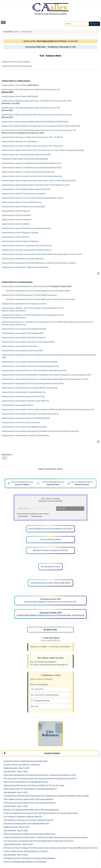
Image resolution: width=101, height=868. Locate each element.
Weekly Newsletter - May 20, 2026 (16, 827)
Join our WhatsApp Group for (22, 483)
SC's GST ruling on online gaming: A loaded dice (22, 765)
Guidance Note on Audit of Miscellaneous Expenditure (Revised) (26, 228)
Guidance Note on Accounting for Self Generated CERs (23, 333)
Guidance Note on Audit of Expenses (16, 211)
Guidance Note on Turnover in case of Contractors (21, 423)
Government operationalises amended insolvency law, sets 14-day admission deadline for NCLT (40, 775)
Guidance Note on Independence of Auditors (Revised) (23, 259)
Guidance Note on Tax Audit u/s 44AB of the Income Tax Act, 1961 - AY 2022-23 (32, 137)
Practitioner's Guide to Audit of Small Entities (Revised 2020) (25, 159)
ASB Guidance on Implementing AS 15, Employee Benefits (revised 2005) (30, 388)
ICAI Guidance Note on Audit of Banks (50, 583)
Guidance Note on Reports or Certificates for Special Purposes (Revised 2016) (32, 168)
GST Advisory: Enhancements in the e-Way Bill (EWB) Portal (26, 824)
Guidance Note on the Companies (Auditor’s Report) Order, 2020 (26, 155)
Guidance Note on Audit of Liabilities (16, 224)
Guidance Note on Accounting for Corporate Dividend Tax (24, 392)
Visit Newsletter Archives (50, 567)
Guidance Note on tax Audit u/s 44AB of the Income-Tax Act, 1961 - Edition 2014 (32, 146)
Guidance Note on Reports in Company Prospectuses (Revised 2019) (28, 172)
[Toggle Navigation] (3, 22)
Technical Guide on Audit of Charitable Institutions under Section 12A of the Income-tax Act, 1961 (39, 130)
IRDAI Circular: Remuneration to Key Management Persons (26, 782)
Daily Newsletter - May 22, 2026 (16, 806)
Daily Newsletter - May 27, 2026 (16, 772)
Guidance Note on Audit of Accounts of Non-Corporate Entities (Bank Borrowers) (33, 198)
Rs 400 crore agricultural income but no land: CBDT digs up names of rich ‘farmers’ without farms (41, 813)
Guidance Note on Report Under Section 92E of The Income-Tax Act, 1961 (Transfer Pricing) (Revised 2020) (43, 150)
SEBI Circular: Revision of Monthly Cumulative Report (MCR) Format (29, 834)
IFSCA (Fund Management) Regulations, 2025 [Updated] (25, 862)
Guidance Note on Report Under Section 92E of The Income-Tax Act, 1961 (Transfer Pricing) (37, 115)
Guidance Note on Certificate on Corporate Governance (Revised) (27, 246)
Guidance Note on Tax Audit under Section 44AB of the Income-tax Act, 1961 (31, 90)
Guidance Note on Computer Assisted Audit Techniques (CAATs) (26, 250)
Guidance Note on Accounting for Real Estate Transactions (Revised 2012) (30, 414)
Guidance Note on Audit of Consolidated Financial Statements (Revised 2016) (31, 163)
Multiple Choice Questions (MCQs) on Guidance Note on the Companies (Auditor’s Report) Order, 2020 (41, 126)
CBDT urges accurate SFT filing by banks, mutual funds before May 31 (30, 789)
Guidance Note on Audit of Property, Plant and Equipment (24, 194)
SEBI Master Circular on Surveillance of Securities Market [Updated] (29, 858)
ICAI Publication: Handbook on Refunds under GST (23, 817)
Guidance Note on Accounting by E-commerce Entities (22, 351)
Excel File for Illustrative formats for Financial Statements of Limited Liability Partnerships (40, 299)
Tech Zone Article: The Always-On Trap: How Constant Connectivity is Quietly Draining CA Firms (40, 779)
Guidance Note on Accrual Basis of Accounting (20, 346)
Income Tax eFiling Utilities (50, 540)
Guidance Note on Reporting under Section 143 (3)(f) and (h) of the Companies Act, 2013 (36, 185)
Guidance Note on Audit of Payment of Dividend (20, 233)
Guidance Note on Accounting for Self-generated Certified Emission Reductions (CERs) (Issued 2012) (40, 431)
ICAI (5, 458)
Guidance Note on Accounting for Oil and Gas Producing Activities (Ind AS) (30, 366)
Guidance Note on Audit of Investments (17, 220)
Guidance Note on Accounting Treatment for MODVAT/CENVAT (26, 418)
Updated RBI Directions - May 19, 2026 (18, 844)
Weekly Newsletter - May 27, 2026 (16, 768)
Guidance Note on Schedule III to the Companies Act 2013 (24, 304)
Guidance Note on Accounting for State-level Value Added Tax (25, 401)
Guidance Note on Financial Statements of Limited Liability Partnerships (29, 295)
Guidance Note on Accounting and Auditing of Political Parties (25, 436)
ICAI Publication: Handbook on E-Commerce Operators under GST (29, 820)
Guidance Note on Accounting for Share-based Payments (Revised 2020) (29, 362)
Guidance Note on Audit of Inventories (16, 215)
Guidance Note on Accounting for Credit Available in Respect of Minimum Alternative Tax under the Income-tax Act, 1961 (48, 410)
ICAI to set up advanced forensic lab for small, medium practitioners (30, 803)
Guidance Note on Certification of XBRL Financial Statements (25, 267)
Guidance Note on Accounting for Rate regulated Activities (24, 329)
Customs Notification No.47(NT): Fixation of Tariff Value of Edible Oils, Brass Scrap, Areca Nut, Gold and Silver (46, 837)
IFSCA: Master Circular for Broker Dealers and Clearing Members (28, 799)
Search (94, 24)
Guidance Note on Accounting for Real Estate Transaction (24, 338)
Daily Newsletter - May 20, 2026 (16, 831)
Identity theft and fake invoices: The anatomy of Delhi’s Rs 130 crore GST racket (34, 785)
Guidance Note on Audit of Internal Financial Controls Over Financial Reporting (32, 176)
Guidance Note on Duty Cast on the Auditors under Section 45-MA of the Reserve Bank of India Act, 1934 (42, 254)
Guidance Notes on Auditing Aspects (16, 62)
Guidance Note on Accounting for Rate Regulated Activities (24, 427)
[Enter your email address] (35, 508)
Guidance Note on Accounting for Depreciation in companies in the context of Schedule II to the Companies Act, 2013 (47, 375)
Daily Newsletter (23, 516)
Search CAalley (70, 20)
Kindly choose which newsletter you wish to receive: (33, 514)
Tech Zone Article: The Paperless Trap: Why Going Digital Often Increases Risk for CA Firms (38, 841)
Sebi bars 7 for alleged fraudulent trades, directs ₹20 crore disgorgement (31, 810)
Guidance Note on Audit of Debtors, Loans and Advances (23, 207)
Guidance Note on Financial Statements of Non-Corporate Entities (27, 286)
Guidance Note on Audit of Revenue (15, 237)
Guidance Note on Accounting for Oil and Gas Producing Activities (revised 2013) (33, 384)
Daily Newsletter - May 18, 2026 (16, 855)
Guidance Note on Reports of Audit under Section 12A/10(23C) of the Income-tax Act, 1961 (37, 101)
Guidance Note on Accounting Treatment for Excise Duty (23, 397)
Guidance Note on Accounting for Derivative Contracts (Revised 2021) (28, 342)
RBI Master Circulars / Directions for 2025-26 (50, 550)
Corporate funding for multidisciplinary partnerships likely (26, 761)
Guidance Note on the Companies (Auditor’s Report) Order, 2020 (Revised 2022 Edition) (35, 122)
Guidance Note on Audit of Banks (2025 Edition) (20, 97)
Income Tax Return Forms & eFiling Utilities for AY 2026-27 (51, 529)
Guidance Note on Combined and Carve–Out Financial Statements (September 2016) (34, 371)
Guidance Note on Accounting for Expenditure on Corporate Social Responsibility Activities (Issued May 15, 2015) (45, 379)
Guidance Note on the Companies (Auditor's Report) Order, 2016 (26, 189)
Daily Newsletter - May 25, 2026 (16, 792)
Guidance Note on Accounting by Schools (18, 405)
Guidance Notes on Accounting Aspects (17, 66)
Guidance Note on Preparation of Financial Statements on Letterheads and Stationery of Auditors (39, 263)
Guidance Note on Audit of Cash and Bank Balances (22, 202)
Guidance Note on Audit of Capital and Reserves (20, 241)
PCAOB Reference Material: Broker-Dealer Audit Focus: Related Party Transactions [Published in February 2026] (46, 796)
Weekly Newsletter (37, 516)
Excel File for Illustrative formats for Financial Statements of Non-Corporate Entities (38, 291)
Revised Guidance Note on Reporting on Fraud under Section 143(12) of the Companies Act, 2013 (39, 181)
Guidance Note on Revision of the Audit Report (19, 142)
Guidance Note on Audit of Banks (20, 85)
